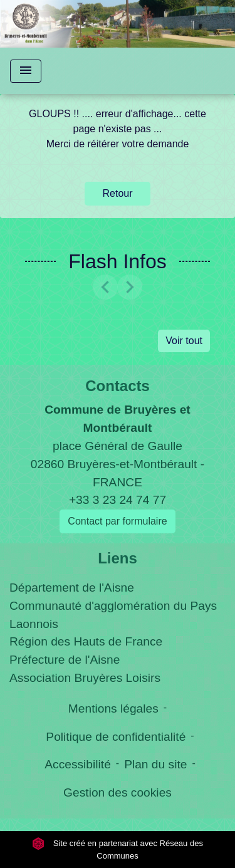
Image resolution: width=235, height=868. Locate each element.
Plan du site (155, 764)
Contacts (118, 386)
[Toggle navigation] (26, 71)
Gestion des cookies (118, 792)
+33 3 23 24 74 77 (118, 500)
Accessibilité (78, 764)
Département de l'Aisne (72, 588)
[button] (105, 287)
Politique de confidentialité (116, 737)
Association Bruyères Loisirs (85, 678)
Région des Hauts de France (86, 641)
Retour (117, 193)
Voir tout (184, 341)
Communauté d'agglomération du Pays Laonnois (113, 615)
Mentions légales (113, 709)
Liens (118, 558)
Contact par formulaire (117, 521)
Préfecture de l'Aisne (65, 660)
